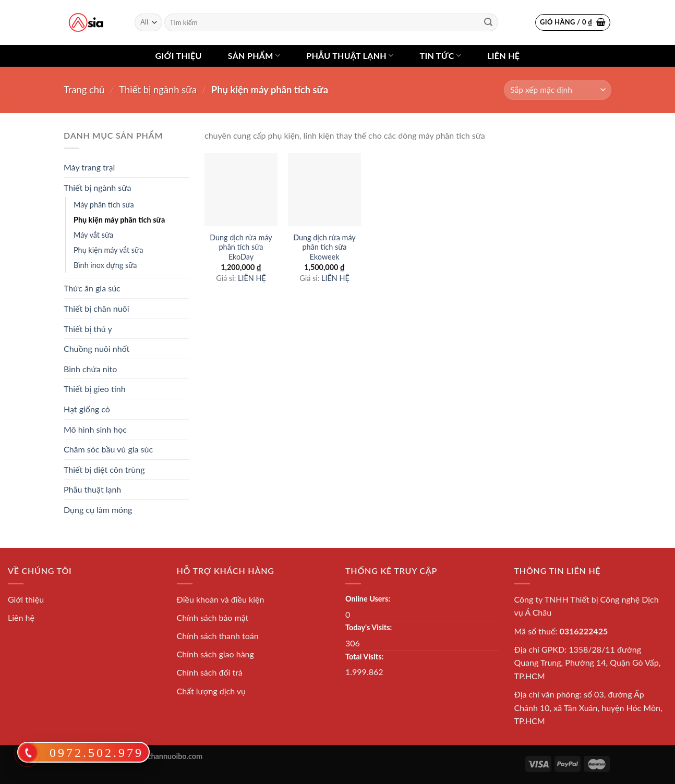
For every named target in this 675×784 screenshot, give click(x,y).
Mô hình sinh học (95, 429)
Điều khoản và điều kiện (221, 599)
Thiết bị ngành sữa (158, 90)
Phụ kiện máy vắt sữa (108, 250)
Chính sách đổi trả (210, 672)
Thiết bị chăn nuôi (97, 308)
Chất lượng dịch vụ (212, 691)
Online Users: (368, 599)
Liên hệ (503, 56)
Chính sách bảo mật (213, 617)
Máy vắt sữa (93, 235)
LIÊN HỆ (252, 278)
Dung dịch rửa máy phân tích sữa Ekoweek (324, 247)
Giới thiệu (179, 56)
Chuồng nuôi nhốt (97, 348)
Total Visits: (364, 657)
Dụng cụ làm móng (98, 510)
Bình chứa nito (90, 369)
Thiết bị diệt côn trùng (104, 469)
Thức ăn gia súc (92, 288)
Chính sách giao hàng (215, 654)
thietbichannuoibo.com (164, 756)
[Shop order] (558, 90)
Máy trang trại (89, 167)
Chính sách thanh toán (218, 636)
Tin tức (440, 56)
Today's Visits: (369, 627)
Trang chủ (84, 90)
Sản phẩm (254, 56)
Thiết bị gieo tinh (95, 389)
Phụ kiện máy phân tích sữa (119, 220)
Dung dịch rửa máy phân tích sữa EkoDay (241, 247)
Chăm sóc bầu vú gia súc (108, 449)
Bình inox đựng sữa (105, 265)
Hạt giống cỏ (87, 409)
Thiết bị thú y (88, 329)
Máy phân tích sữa (104, 205)
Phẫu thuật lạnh (350, 56)
